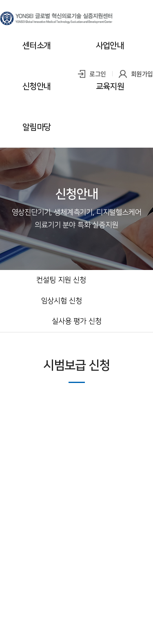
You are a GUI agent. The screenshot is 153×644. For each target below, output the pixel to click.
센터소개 (37, 46)
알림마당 (37, 127)
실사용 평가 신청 (77, 321)
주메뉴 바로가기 (0, 0)
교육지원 (110, 86)
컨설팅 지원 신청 (61, 280)
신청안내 (37, 86)
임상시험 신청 (61, 301)
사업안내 (110, 46)
